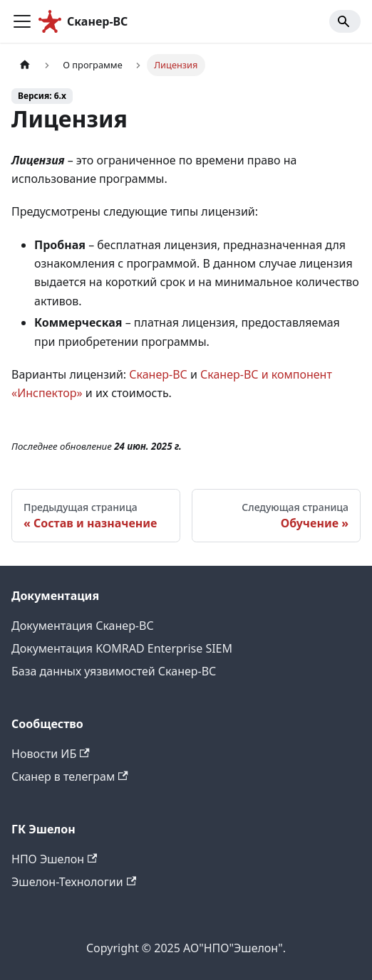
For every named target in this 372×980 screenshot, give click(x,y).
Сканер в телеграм (70, 776)
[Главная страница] (25, 65)
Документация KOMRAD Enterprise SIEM (122, 648)
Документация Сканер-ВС (83, 626)
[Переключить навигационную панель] (22, 21)
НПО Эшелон (54, 859)
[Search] (345, 21)
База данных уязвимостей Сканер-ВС (114, 671)
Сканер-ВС (158, 374)
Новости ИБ (51, 754)
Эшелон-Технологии (74, 882)
